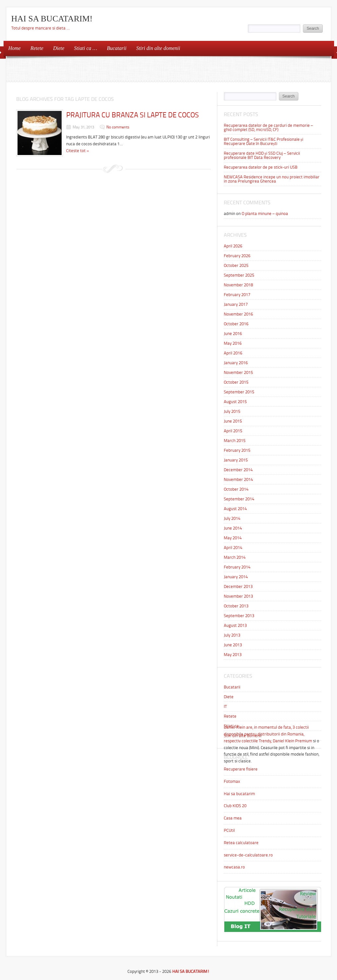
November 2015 (238, 372)
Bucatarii (116, 48)
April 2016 (233, 353)
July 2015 (232, 411)
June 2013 (233, 645)
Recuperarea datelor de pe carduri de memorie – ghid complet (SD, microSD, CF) (268, 127)
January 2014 (236, 577)
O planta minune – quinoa (265, 214)
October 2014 (236, 489)
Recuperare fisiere (241, 769)
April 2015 (233, 431)
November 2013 (238, 596)
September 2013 (239, 616)
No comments (118, 127)
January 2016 (236, 363)
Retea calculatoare (241, 843)
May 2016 (233, 343)
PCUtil (229, 830)
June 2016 (233, 334)
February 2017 (237, 295)
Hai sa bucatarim (239, 794)
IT (225, 706)
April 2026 (233, 246)
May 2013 (233, 655)
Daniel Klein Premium (292, 741)
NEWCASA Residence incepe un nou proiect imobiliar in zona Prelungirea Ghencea (272, 179)
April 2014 (233, 548)
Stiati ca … (85, 48)
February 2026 (237, 256)
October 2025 (236, 265)
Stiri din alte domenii (158, 48)
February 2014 (237, 567)
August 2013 (235, 625)
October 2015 (236, 382)
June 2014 (233, 528)
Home (15, 48)
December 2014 (238, 470)
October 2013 (236, 606)
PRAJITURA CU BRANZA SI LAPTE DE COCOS (132, 115)
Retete (37, 48)
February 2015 (237, 450)
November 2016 (238, 314)
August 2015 (235, 402)
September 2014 (239, 499)
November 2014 (238, 479)
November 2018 (238, 285)
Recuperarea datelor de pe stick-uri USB (261, 167)
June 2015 (233, 421)
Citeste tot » (78, 151)
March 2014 (235, 557)
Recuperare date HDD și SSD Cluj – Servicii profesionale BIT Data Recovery (262, 155)
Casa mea (233, 818)
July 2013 (232, 635)
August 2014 (235, 509)
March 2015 (235, 441)
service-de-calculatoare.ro (248, 855)
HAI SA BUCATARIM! (52, 19)
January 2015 (236, 460)
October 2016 (236, 324)
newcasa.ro (234, 867)
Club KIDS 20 (235, 806)
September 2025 (239, 275)
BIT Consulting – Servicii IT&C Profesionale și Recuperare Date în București (264, 141)
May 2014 (233, 538)
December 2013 (238, 586)
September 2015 (239, 392)
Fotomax (232, 781)
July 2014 (232, 518)
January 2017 (236, 304)
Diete (59, 48)
